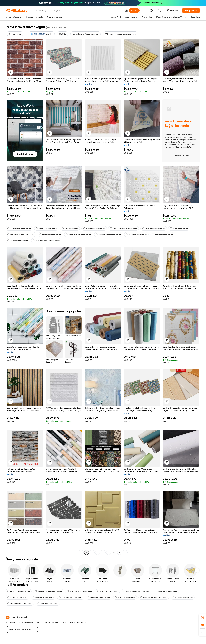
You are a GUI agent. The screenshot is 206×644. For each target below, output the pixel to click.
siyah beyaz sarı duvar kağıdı (78, 234)
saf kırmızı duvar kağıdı (183, 597)
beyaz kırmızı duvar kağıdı (154, 228)
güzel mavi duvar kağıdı (48, 603)
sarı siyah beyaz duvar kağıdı (108, 234)
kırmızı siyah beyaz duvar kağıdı (137, 591)
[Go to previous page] (81, 552)
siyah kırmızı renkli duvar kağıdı (48, 591)
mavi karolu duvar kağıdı (166, 591)
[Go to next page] (125, 552)
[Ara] (134, 10)
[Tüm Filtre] (15, 34)
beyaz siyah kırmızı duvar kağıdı (124, 228)
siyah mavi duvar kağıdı (46, 228)
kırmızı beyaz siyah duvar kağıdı (154, 597)
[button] (126, 10)
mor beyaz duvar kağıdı (162, 234)
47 (120, 552)
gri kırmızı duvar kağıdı (17, 597)
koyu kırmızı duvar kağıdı (94, 228)
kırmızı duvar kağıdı (179, 228)
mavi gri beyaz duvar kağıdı (71, 597)
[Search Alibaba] (81, 10)
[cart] (160, 11)
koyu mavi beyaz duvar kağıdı (79, 591)
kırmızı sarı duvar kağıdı (136, 234)
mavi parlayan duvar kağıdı (19, 228)
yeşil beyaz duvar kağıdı (108, 591)
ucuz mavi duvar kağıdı (17, 241)
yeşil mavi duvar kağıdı (125, 597)
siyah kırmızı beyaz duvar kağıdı (21, 234)
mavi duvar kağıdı (70, 228)
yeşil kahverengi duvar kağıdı (20, 603)
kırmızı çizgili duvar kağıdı (19, 591)
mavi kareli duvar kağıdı (43, 597)
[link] (202, 618)
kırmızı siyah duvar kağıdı (99, 597)
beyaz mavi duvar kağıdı (50, 234)
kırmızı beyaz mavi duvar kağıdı (46, 241)
